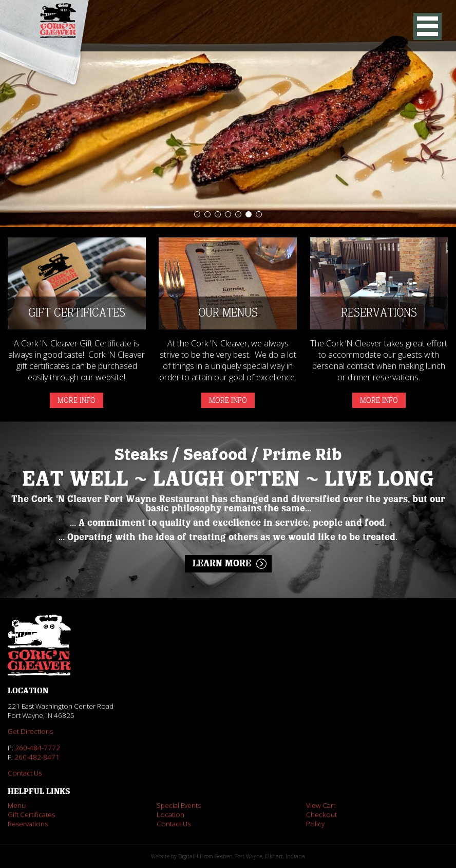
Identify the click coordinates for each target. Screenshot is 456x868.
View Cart (321, 805)
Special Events (179, 805)
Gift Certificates (31, 815)
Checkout (321, 815)
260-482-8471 (37, 757)
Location (170, 815)
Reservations (28, 824)
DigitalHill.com (196, 856)
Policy (315, 824)
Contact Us (25, 773)
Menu (17, 805)
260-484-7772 (37, 748)
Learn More (222, 564)
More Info (77, 400)
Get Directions (30, 731)
